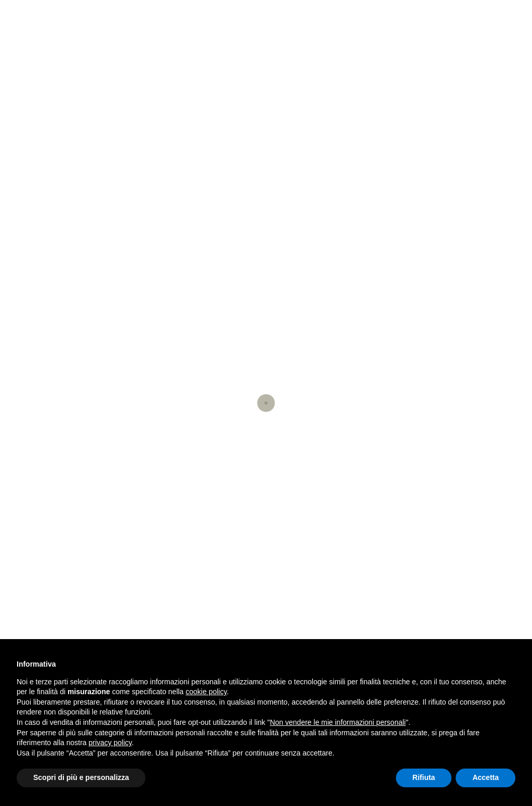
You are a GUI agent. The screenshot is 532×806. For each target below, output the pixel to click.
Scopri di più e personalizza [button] (81, 777)
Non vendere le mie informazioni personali (337, 722)
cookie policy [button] (206, 692)
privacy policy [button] (110, 743)
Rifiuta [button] (424, 777)
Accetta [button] (486, 777)
